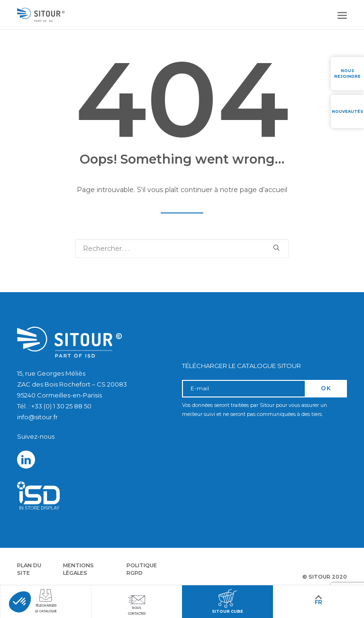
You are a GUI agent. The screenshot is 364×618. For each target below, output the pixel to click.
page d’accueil (264, 190)
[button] (20, 602)
